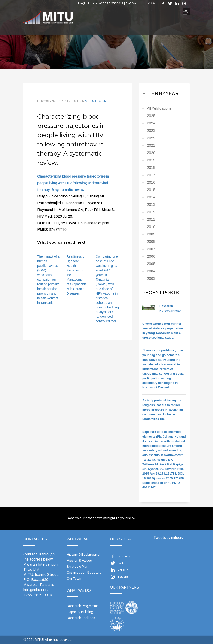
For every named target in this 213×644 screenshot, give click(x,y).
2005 (151, 264)
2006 (151, 256)
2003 (151, 279)
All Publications (159, 108)
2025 (151, 116)
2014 (151, 197)
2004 (151, 271)
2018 (151, 168)
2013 (151, 205)
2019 (151, 160)
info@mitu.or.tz (36, 590)
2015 (151, 190)
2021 (151, 145)
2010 (151, 227)
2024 (151, 123)
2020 (151, 153)
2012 (151, 212)
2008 (151, 242)
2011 (151, 219)
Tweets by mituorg (169, 538)
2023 (87, 101)
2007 (151, 249)
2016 (151, 182)
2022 (151, 138)
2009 (151, 234)
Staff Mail (131, 3)
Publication (98, 101)
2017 (151, 175)
